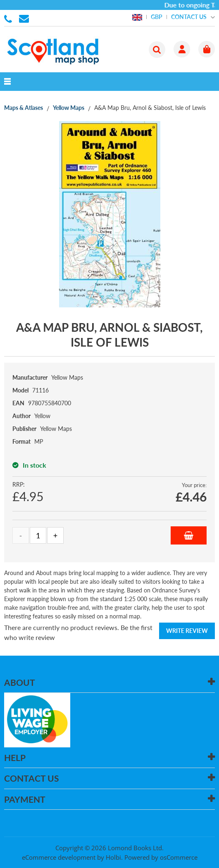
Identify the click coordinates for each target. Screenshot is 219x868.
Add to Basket (189, 535)
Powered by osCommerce (161, 857)
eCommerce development (59, 857)
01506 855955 (10, 18)
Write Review (187, 631)
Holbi (113, 857)
